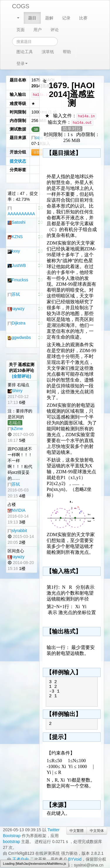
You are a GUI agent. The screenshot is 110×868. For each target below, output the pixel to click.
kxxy (14, 251)
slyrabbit (17, 531)
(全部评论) (22, 376)
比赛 (83, 18)
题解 (49, 18)
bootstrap (11, 842)
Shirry (15, 391)
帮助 (67, 52)
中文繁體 (77, 831)
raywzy (16, 309)
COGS (21, 6)
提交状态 (18, 161)
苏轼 (14, 294)
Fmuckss (18, 280)
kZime (15, 429)
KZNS (15, 237)
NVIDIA (17, 510)
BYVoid (75, 859)
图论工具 (25, 52)
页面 (21, 30)
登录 (22, 63)
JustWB (17, 265)
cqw (37, 138)
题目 (32, 18)
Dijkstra (17, 323)
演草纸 (48, 52)
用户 (38, 30)
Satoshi (17, 222)
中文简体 (97, 831)
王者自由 (21, 859)
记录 (66, 18)
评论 (55, 30)
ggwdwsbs (19, 337)
